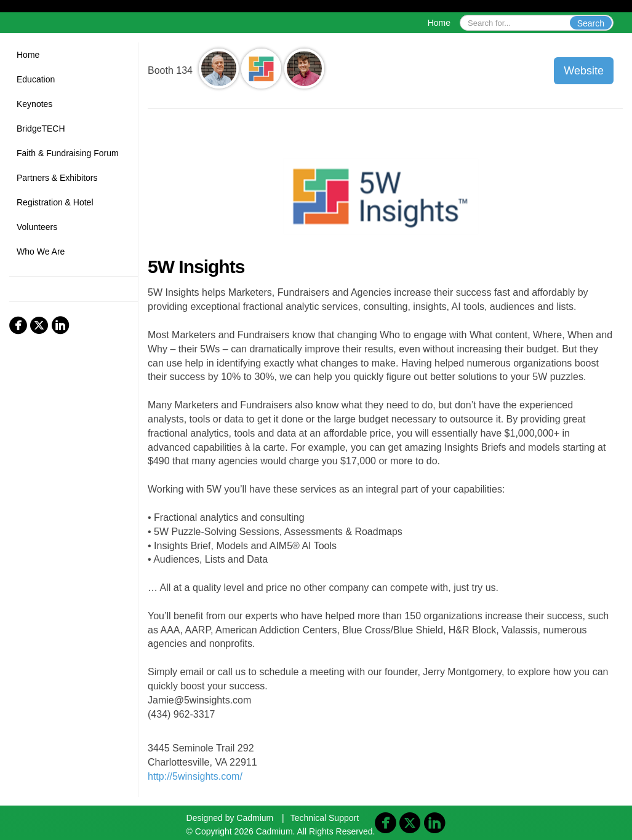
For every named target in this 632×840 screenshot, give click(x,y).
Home (439, 23)
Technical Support (325, 818)
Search (591, 23)
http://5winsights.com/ (195, 776)
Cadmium (255, 818)
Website (584, 71)
